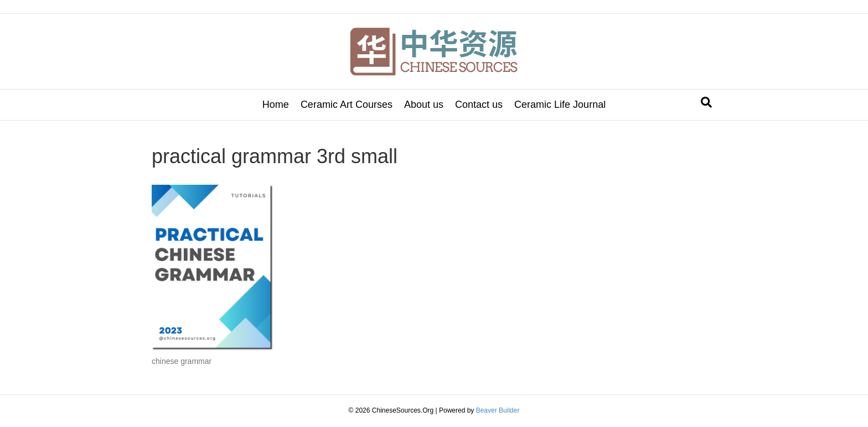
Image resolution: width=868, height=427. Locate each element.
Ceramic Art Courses (347, 105)
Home (276, 105)
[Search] (706, 102)
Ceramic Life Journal (560, 105)
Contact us (479, 105)
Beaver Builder (498, 410)
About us (424, 105)
